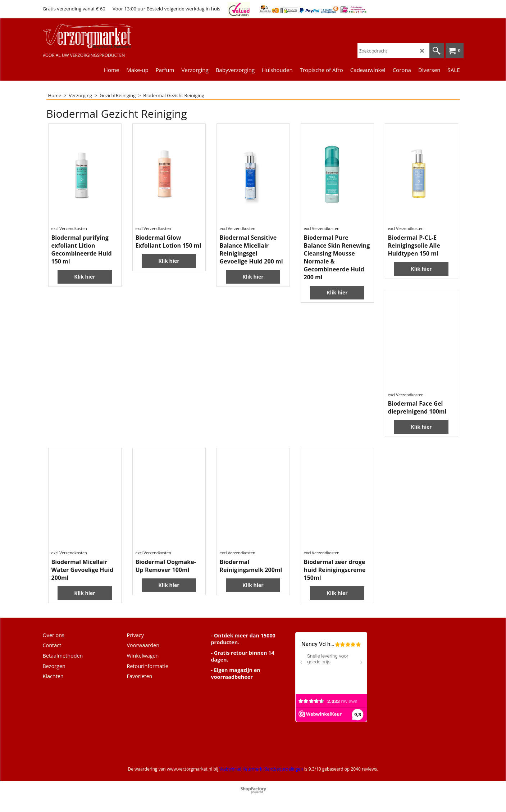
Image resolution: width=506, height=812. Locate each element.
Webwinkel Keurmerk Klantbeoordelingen (261, 769)
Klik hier (85, 277)
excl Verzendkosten (69, 228)
